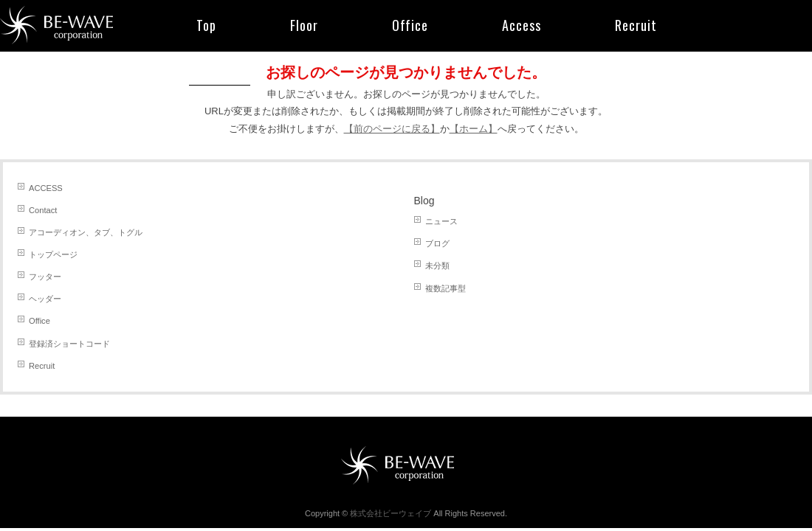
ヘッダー (45, 299)
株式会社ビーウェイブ (390, 513)
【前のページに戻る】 (392, 129)
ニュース (441, 221)
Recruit (42, 366)
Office (39, 321)
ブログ (437, 243)
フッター (45, 277)
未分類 (437, 265)
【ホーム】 (474, 129)
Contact (43, 210)
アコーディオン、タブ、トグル (86, 232)
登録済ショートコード (69, 344)
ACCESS (46, 188)
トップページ (53, 254)
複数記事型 (445, 288)
